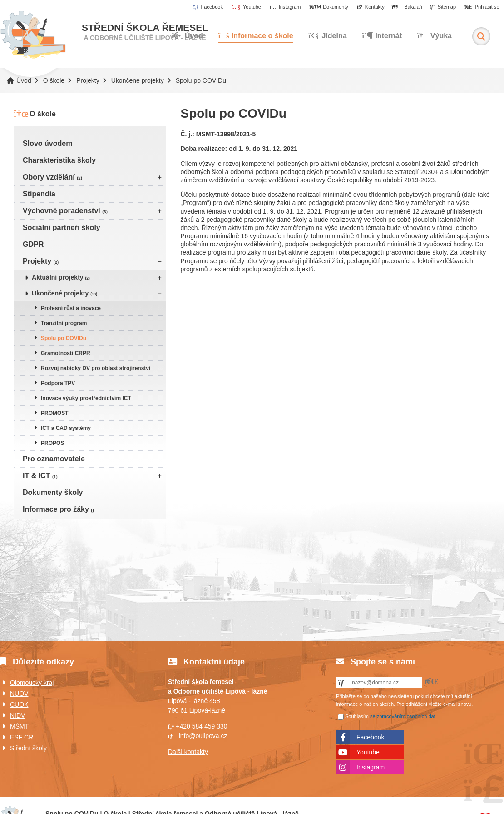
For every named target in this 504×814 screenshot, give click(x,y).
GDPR (33, 244)
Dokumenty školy (53, 492)
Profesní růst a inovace (71, 308)
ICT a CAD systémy (66, 428)
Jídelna (328, 36)
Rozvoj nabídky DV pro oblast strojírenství (96, 368)
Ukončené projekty (138, 80)
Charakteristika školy (59, 160)
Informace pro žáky (58, 509)
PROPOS (52, 443)
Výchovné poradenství (65, 211)
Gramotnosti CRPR (66, 353)
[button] (482, 7)
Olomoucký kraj (32, 683)
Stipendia (39, 194)
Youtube (368, 752)
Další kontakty (188, 752)
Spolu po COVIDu (64, 338)
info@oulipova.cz (203, 736)
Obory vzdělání (52, 177)
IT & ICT (40, 476)
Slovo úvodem (47, 143)
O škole (54, 80)
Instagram (371, 767)
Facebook (370, 737)
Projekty (88, 80)
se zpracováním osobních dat (403, 716)
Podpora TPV (58, 383)
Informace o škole (256, 36)
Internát (382, 36)
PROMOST (55, 413)
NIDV (17, 715)
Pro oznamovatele (54, 459)
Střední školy (28, 748)
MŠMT (19, 726)
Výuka (435, 36)
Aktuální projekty (61, 277)
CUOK (19, 704)
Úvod (33, 35)
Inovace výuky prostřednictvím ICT (86, 398)
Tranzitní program (64, 323)
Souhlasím (357, 716)
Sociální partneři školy (62, 227)
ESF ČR (22, 737)
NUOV (19, 694)
